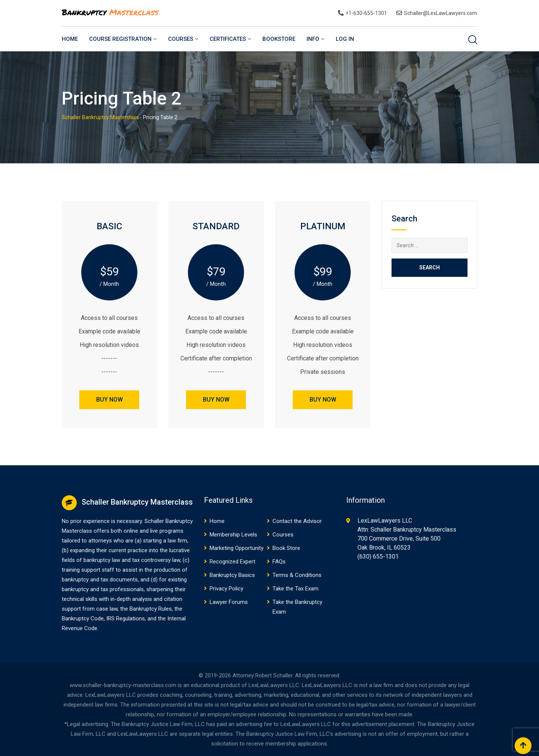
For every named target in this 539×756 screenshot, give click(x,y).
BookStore (279, 39)
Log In (345, 39)
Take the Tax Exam (296, 589)
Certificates (228, 39)
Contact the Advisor (297, 521)
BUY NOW (109, 400)
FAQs (279, 562)
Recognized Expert (232, 562)
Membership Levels (233, 535)
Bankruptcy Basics (232, 575)
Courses (181, 39)
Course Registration (120, 39)
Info (313, 39)
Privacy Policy (226, 589)
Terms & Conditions (297, 575)
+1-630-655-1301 (366, 13)
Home (70, 39)
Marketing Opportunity (237, 548)
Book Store (286, 548)
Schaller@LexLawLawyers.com (441, 13)
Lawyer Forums (229, 602)
